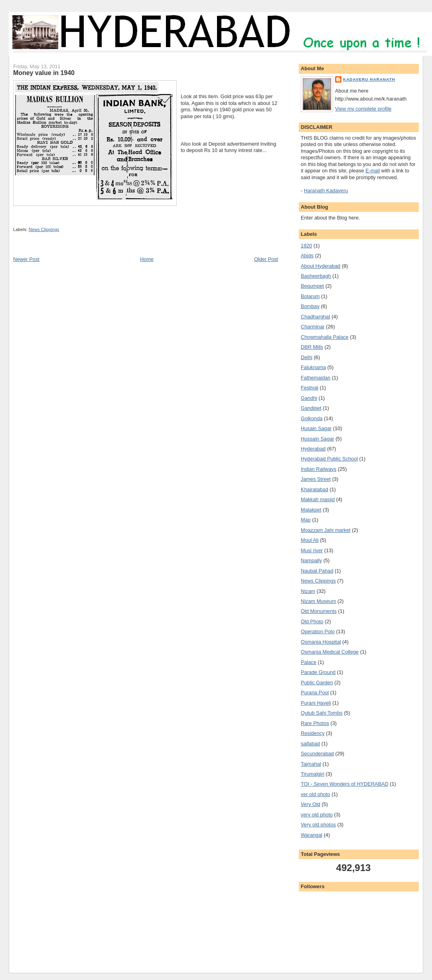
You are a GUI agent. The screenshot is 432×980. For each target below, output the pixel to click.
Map (306, 520)
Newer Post (26, 259)
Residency (313, 733)
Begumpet (312, 286)
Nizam (308, 591)
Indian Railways (319, 469)
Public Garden (317, 683)
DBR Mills (312, 347)
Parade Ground (318, 672)
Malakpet (311, 510)
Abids (307, 256)
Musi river (312, 550)
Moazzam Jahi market (326, 530)
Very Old (311, 804)
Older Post (266, 259)
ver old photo (316, 794)
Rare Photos (315, 723)
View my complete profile (363, 109)
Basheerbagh (316, 276)
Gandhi (309, 398)
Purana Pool (315, 693)
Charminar (313, 327)
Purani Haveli (316, 703)
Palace (309, 662)
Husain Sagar (316, 428)
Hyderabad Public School (329, 459)
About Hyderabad (321, 266)
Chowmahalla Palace (325, 337)
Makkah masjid (318, 499)
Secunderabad (317, 754)
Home (147, 259)
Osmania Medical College (330, 652)
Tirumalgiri (313, 774)
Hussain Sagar (318, 439)
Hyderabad (313, 449)
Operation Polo (318, 631)
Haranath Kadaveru (326, 191)
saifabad (310, 744)
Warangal (312, 835)
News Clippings (44, 229)
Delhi (307, 357)
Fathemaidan (316, 378)
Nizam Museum (318, 601)
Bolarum (310, 296)
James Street (316, 479)
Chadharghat (316, 317)
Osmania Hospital (321, 642)
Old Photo (312, 621)
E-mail (373, 171)
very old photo (317, 815)
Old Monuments (319, 611)
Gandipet (311, 408)
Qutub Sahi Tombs (322, 713)
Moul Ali (310, 540)
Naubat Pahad (317, 571)
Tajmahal (311, 764)
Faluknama (313, 367)
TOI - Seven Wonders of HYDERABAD (345, 784)
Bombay (310, 306)
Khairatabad (315, 489)
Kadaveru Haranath (369, 79)
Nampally (311, 560)
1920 (306, 246)
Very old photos (318, 825)
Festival (310, 388)
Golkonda (312, 418)
